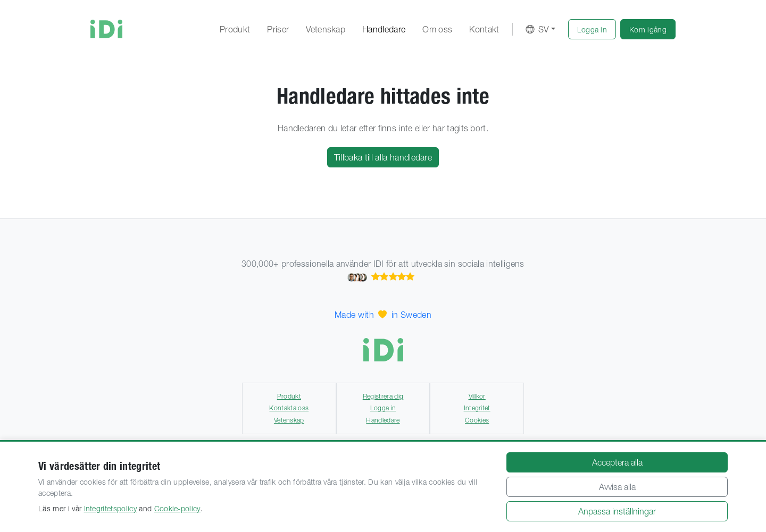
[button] (592, 29)
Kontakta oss (289, 408)
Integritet (477, 408)
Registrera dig (383, 396)
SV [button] (537, 29)
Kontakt (484, 29)
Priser (278, 29)
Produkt (235, 29)
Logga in (383, 408)
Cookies (477, 420)
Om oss (437, 29)
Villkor (477, 396)
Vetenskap (326, 29)
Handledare (384, 29)
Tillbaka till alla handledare (383, 157)
